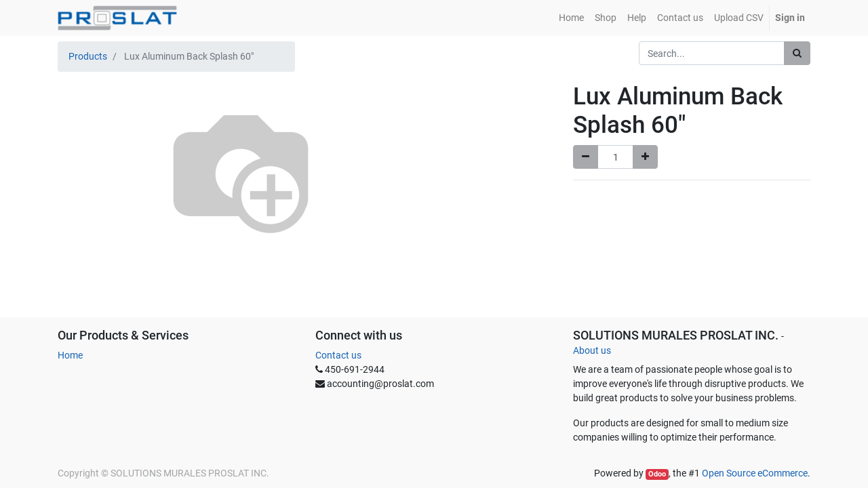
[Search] (797, 53)
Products (88, 56)
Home (70, 355)
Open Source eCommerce (755, 473)
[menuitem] (571, 18)
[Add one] (645, 157)
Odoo (657, 474)
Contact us (338, 355)
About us (592, 350)
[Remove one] (586, 157)
